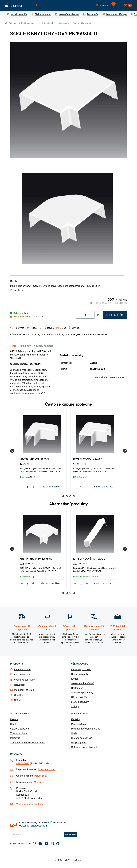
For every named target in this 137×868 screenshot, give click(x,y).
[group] (42, 451)
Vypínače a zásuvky (24, 680)
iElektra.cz (13, 23)
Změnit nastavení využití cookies (27, 742)
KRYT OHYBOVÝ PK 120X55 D (36, 559)
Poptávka (15, 738)
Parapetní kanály (80, 23)
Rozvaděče (20, 685)
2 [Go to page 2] (67, 496)
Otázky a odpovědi (20, 729)
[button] (102, 5)
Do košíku (115, 315)
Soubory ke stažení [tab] (44, 346)
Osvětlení (19, 695)
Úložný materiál (46, 23)
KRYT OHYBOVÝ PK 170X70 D (89, 559)
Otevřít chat (40, 776)
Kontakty (76, 719)
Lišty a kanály (63, 23)
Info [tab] (14, 346)
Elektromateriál (28, 23)
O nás (74, 733)
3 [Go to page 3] (70, 496)
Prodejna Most (79, 724)
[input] (27, 487)
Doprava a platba (80, 674)
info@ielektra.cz (47, 769)
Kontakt (75, 679)
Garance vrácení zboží (83, 683)
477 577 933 (23, 763)
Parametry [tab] (25, 346)
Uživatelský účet (80, 697)
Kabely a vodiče (22, 669)
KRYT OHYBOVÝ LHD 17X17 (35, 459)
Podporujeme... (79, 742)
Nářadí (18, 700)
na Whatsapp (37, 782)
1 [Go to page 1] (63, 496)
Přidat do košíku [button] (50, 487)
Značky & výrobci (19, 733)
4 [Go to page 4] (74, 496)
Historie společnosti (82, 738)
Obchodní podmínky (82, 692)
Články (75, 706)
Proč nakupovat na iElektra (85, 729)
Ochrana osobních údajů (84, 747)
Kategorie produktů (81, 669)
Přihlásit (70, 834)
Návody (14, 719)
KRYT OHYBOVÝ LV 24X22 (87, 459)
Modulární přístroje (24, 690)
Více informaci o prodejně (30, 804)
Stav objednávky (80, 702)
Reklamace (77, 688)
